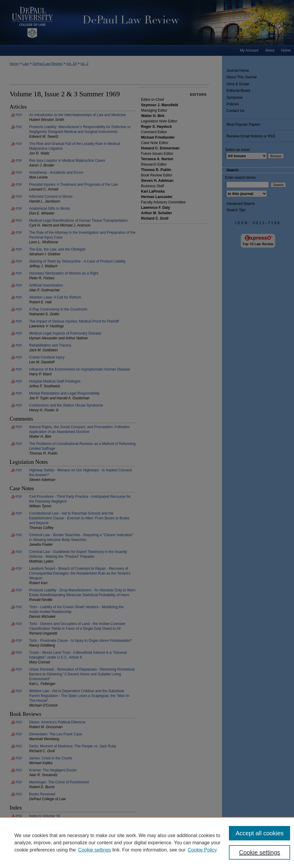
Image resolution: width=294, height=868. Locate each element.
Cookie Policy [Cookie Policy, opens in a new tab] (202, 850)
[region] (147, 842)
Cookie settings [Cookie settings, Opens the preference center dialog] (260, 852)
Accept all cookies (259, 833)
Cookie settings (95, 850)
